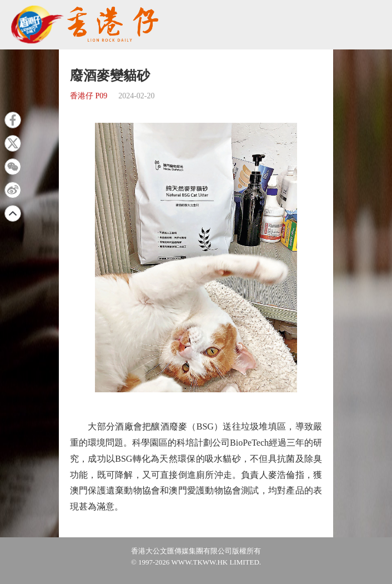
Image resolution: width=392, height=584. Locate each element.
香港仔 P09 (89, 96)
